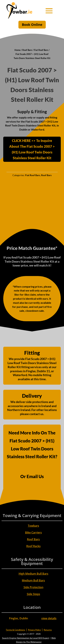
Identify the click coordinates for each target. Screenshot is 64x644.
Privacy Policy (34, 630)
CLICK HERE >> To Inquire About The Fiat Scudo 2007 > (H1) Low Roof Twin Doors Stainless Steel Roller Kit (32, 149)
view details (49, 618)
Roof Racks (33, 546)
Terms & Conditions (15, 630)
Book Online (32, 25)
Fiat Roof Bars (41, 50)
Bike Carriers (33, 533)
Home (17, 50)
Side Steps (33, 594)
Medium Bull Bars (33, 580)
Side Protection (33, 587)
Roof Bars (27, 50)
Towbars (33, 526)
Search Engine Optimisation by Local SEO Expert (26, 638)
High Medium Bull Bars (33, 574)
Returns (48, 630)
